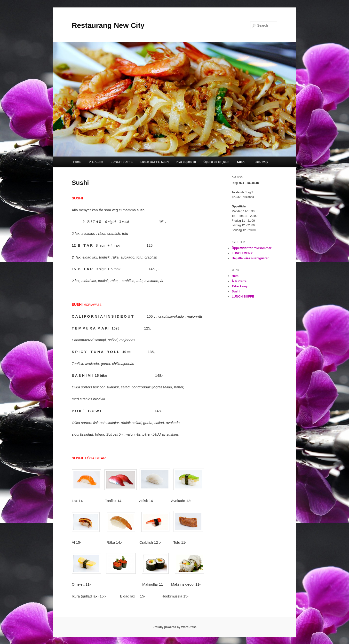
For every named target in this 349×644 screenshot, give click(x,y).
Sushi (241, 162)
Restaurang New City (108, 25)
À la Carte (96, 162)
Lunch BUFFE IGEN (155, 162)
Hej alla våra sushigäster (250, 258)
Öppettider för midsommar (252, 248)
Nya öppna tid (186, 162)
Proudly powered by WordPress (174, 627)
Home (77, 162)
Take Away (261, 162)
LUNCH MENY (242, 253)
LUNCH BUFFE (122, 162)
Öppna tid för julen (216, 162)
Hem (235, 276)
